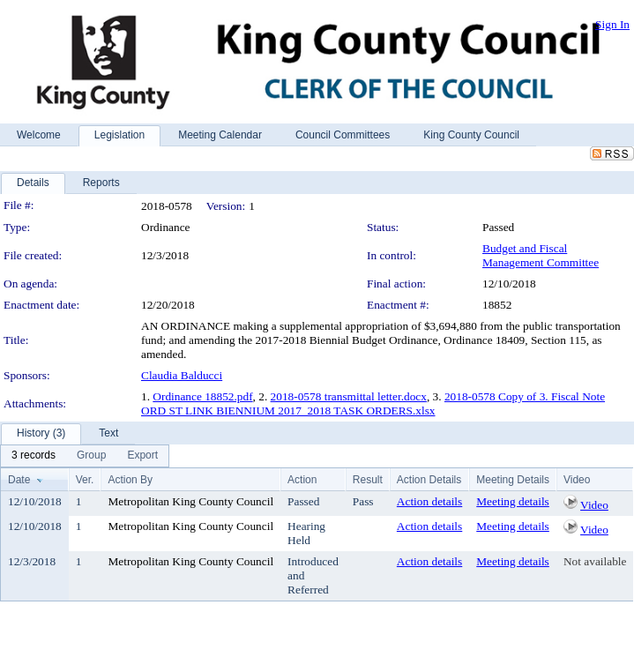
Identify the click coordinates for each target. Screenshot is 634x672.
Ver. (85, 480)
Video (594, 505)
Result (368, 480)
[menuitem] (34, 456)
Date (19, 480)
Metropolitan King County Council (190, 501)
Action (302, 480)
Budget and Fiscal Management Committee (541, 255)
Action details (429, 501)
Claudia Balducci (182, 375)
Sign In (612, 24)
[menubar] (85, 456)
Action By (130, 480)
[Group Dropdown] (91, 456)
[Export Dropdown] (142, 456)
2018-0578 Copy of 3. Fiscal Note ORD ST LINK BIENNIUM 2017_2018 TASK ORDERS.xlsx (373, 403)
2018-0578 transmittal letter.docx (349, 396)
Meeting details (513, 501)
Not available (595, 561)
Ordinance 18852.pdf (202, 396)
